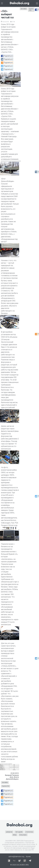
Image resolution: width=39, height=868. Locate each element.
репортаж (9, 832)
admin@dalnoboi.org (16, 856)
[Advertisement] (10, 813)
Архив (28, 856)
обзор (15, 835)
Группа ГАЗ (6, 786)
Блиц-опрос (23, 835)
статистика (29, 832)
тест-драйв (19, 832)
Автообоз (5, 782)
